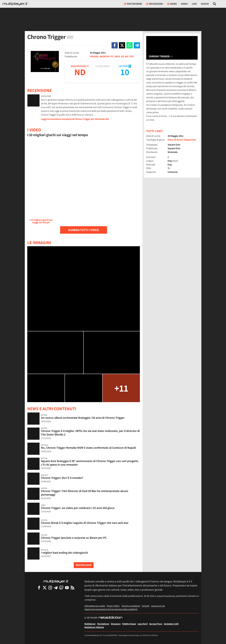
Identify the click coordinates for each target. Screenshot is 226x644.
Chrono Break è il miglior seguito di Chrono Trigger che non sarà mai (85, 523)
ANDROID (105, 56)
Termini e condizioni (131, 606)
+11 (121, 388)
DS (123, 56)
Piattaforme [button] (133, 4)
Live (194, 4)
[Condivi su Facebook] (115, 45)
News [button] (172, 4)
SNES (117, 56)
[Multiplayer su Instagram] (50, 588)
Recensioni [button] (155, 4)
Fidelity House (129, 624)
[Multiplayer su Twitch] (61, 588)
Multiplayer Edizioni (94, 627)
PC (112, 56)
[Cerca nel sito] (215, 4)
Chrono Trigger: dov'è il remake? (62, 478)
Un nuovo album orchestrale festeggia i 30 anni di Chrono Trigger (83, 418)
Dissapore (116, 624)
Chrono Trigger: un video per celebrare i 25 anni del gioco (78, 508)
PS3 (132, 56)
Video (184, 4)
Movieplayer (103, 624)
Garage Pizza (156, 624)
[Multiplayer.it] (15, 4)
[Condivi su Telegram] (137, 45)
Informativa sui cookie (95, 606)
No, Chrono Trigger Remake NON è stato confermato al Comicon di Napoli (88, 448)
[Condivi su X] (122, 45)
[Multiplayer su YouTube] (67, 588)
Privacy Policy (113, 606)
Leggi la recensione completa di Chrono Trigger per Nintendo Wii (75, 119)
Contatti (146, 606)
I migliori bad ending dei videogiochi (64, 553)
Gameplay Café (171, 624)
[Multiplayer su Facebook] (39, 588)
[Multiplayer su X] (45, 588)
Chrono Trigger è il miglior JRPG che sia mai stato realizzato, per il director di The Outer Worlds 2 (90, 433)
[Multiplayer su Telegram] (56, 588)
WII (127, 56)
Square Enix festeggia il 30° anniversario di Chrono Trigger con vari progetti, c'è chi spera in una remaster (90, 463)
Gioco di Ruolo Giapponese (182, 140)
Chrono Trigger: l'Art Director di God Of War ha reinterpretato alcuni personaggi (84, 493)
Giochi (205, 4)
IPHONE (94, 56)
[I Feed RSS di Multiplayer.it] (72, 588)
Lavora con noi (158, 606)
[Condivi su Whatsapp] (129, 45)
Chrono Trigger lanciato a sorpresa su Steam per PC (74, 538)
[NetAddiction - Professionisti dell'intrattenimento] (110, 618)
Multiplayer (90, 624)
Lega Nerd (143, 624)
